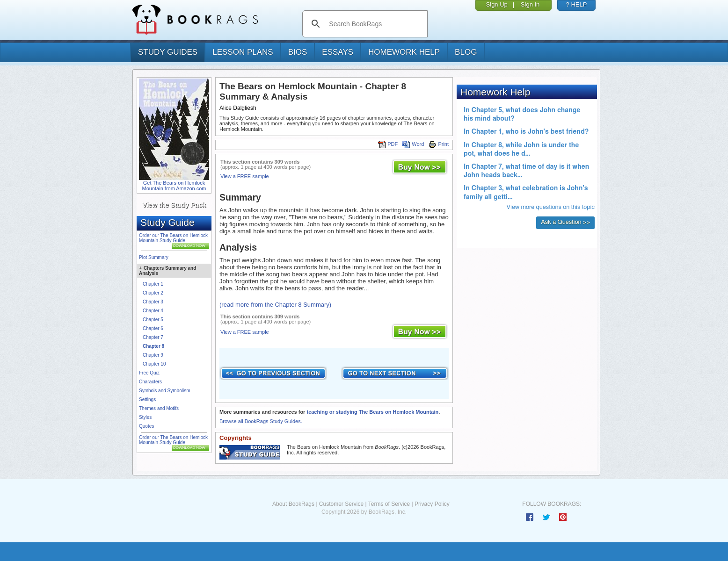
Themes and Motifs (159, 408)
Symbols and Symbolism (164, 391)
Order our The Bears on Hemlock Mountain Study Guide (173, 238)
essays (338, 52)
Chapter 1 (153, 284)
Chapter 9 (153, 355)
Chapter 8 (153, 346)
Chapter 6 (153, 328)
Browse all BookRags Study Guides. (261, 421)
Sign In (530, 4)
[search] (375, 24)
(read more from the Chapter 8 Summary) (275, 305)
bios (298, 52)
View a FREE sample (245, 176)
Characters (150, 382)
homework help (404, 52)
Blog (466, 52)
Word (413, 144)
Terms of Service (389, 504)
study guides (168, 52)
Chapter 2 (153, 293)
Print (439, 144)
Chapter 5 (153, 320)
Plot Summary (154, 257)
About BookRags (293, 504)
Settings (147, 399)
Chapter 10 (154, 364)
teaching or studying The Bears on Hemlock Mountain (372, 412)
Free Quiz (149, 373)
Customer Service (341, 504)
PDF (388, 144)
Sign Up (497, 4)
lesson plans (243, 52)
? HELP (577, 4)
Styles (145, 417)
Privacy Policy (432, 504)
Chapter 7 (153, 337)
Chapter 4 (153, 311)
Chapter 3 (153, 302)
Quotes (146, 426)
